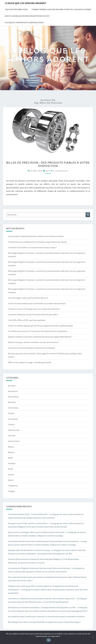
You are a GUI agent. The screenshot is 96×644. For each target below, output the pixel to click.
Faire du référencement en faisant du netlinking (28, 559)
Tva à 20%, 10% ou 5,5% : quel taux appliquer (27, 320)
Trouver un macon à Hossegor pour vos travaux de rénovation (34, 309)
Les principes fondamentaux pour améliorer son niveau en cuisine (36, 236)
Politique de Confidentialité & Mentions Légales (24, 23)
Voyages (11, 491)
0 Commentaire (61, 171)
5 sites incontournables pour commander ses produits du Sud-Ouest (37, 303)
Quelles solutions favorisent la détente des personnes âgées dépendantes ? (40, 337)
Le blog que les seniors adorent (26, 3)
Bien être (12, 402)
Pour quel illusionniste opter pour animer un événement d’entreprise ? (38, 577)
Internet (12, 436)
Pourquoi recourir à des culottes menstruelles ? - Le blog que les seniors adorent (42, 523)
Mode (10, 458)
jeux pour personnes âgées (16, 9)
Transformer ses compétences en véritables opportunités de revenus (37, 242)
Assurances (13, 391)
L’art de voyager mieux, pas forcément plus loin (28, 298)
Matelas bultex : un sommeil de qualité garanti (49, 602)
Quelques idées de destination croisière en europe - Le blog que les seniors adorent (43, 550)
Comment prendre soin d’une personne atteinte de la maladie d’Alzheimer (61, 9)
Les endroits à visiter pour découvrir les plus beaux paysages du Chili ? (58, 611)
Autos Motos (13, 397)
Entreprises (13, 419)
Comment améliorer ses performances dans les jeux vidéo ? (33, 314)
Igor (48, 171)
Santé (10, 469)
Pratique (12, 463)
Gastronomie (14, 430)
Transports (13, 486)
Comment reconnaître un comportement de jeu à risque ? (32, 247)
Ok (49, 640)
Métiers (11, 452)
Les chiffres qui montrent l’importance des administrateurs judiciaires (38, 331)
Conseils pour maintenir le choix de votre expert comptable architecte (55, 616)
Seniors (11, 475)
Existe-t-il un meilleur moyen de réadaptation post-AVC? (27, 16)
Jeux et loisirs (14, 441)
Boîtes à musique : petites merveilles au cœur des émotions (33, 342)
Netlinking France (16, 622)
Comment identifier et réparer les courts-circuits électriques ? (55, 622)
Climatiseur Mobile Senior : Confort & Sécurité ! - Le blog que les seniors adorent (42, 514)
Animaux (12, 386)
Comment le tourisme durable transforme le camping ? (32, 348)
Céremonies (13, 408)
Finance (11, 424)
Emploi (11, 413)
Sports (11, 480)
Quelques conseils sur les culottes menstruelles (47, 572)
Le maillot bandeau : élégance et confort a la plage (41, 536)
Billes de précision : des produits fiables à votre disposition (48, 164)
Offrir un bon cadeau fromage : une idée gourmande (30, 362)
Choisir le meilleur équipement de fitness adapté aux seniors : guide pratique (40, 326)
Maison (11, 447)
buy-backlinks (14, 616)
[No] (93, 637)
